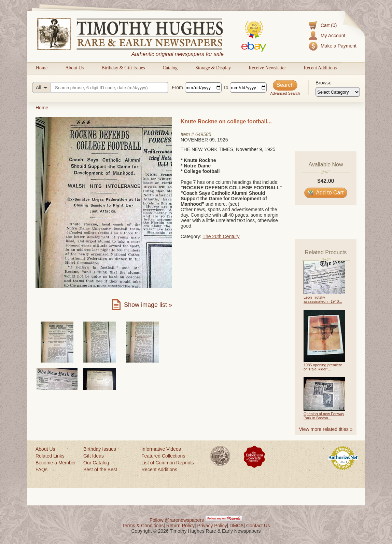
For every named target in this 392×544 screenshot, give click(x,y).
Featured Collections (163, 456)
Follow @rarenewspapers (177, 520)
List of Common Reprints (168, 463)
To (226, 87)
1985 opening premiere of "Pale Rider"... (323, 367)
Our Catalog (96, 463)
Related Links (50, 456)
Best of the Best (100, 470)
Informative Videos (161, 449)
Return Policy (180, 526)
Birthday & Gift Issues (123, 68)
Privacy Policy (212, 526)
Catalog (170, 68)
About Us (74, 68)
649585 (203, 134)
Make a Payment (339, 46)
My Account (333, 36)
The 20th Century (221, 236)
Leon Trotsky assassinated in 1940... (323, 299)
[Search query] (100, 87)
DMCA (236, 526)
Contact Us (258, 526)
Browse (324, 83)
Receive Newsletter (267, 68)
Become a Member (56, 463)
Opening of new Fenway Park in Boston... (324, 416)
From (177, 87)
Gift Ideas (94, 456)
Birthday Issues (100, 449)
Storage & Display (213, 68)
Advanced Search (285, 93)
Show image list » (148, 305)
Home (42, 68)
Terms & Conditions (143, 526)
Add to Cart (326, 193)
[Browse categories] (338, 92)
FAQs (41, 470)
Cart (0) (329, 25)
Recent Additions (320, 68)
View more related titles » (326, 429)
